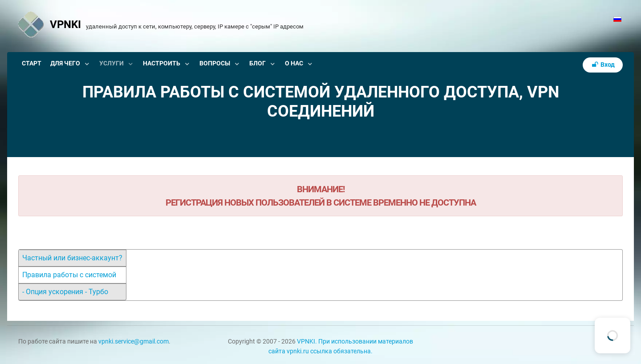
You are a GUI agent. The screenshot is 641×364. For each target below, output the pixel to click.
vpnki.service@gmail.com (134, 342)
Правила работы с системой (69, 275)
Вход (603, 65)
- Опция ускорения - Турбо (65, 292)
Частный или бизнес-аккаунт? (72, 258)
